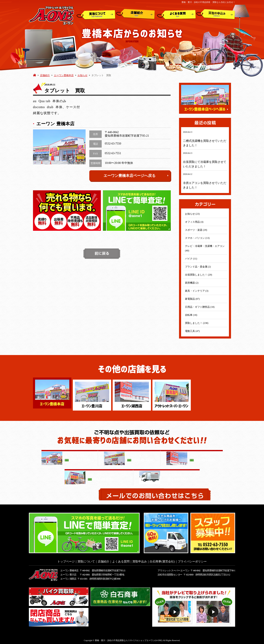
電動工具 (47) (192, 331)
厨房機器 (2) (192, 283)
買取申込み (216, 14)
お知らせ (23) (192, 214)
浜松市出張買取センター (170, 573)
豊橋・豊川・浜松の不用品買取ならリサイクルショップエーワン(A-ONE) (129, 639)
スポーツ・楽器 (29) (196, 230)
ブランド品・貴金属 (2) (198, 267)
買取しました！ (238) (197, 323)
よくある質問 (176, 14)
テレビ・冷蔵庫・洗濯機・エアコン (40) (205, 248)
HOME (35, 75)
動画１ (175, 611)
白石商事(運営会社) (162, 560)
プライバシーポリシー (192, 560)
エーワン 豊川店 (68, 573)
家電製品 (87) (192, 299)
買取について (96, 14)
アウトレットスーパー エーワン (173, 569)
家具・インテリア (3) (197, 291)
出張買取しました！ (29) (199, 275)
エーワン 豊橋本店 (69, 569)
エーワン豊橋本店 (64, 75)
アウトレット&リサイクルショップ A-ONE (51, 15)
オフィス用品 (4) (194, 222)
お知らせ (82, 75)
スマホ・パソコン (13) (197, 238)
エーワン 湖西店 (68, 578)
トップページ (66, 560)
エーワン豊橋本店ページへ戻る (136, 176)
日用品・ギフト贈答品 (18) (200, 307)
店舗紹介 (136, 14)
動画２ (214, 611)
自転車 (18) (191, 315)
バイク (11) (191, 259)
